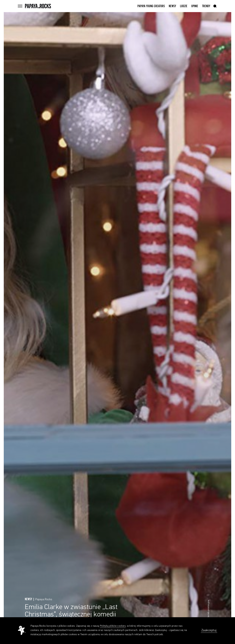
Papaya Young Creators (151, 6)
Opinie (195, 6)
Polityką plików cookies (113, 626)
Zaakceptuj (209, 630)
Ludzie (184, 6)
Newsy (172, 6)
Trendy (206, 6)
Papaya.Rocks (44, 599)
